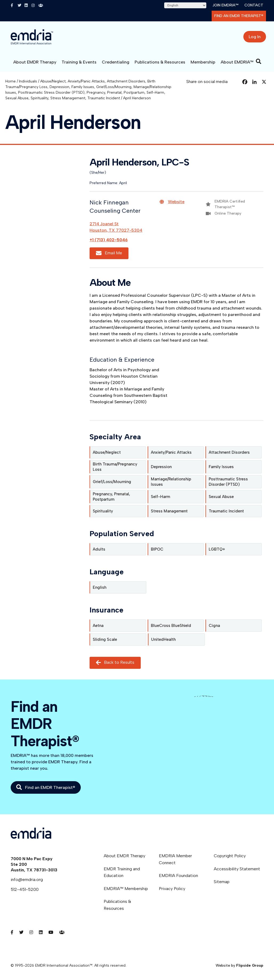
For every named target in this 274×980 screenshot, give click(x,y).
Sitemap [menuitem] (222, 882)
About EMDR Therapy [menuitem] (124, 856)
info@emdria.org (27, 880)
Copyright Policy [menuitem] (230, 856)
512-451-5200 (25, 889)
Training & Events (79, 62)
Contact (254, 5)
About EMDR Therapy (35, 62)
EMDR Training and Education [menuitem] (122, 872)
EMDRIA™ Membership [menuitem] (126, 889)
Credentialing (116, 62)
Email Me (109, 253)
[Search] (259, 61)
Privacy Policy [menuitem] (172, 889)
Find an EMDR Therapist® (239, 16)
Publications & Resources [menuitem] (117, 905)
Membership (203, 62)
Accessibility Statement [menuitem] (237, 869)
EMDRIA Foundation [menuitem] (178, 876)
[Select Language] (185, 5)
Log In (255, 37)
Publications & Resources (160, 62)
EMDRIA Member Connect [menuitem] (175, 859)
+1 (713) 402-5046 (109, 240)
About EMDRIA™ (237, 62)
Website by (239, 965)
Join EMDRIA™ (225, 5)
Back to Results (115, 663)
